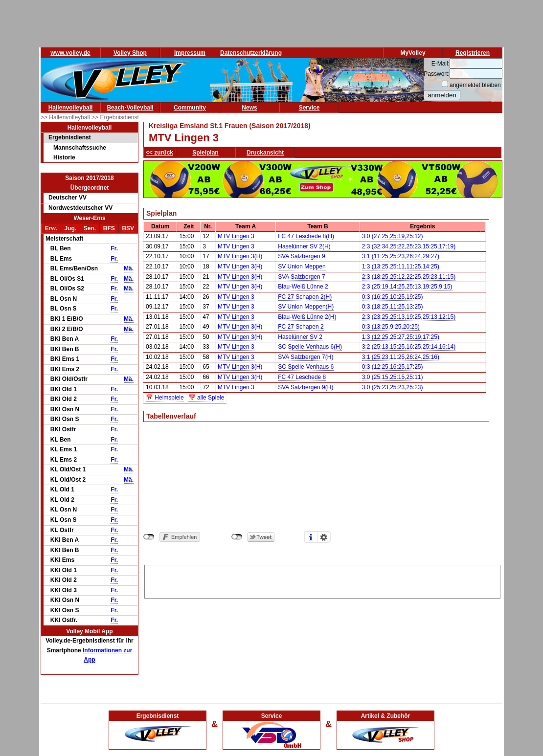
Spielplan (205, 153)
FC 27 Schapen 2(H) (305, 297)
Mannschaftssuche (80, 148)
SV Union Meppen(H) (306, 307)
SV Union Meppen (302, 267)
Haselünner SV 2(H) (304, 246)
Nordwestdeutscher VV (80, 208)
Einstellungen (324, 537)
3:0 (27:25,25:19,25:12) (393, 236)
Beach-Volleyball (130, 108)
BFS (109, 228)
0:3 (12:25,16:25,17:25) (393, 367)
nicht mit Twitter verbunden (237, 537)
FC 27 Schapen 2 (301, 327)
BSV (128, 228)
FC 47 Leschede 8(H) (306, 236)
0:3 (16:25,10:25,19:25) (393, 297)
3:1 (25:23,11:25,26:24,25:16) (401, 357)
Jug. (70, 228)
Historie (64, 157)
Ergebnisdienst (70, 137)
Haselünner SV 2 (300, 337)
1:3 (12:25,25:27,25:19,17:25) (401, 337)
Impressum (190, 53)
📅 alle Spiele (206, 398)
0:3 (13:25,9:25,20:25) (391, 327)
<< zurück (159, 153)
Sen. (90, 228)
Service (309, 108)
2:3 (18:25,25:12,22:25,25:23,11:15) (409, 277)
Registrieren (473, 53)
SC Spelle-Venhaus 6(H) (310, 347)
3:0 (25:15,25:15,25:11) (393, 377)
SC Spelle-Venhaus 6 (306, 367)
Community (190, 108)
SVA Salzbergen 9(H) (305, 387)
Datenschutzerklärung (251, 53)
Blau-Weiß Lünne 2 (303, 287)
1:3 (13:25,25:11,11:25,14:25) (401, 267)
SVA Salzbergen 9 (302, 256)
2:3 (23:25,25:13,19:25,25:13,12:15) (409, 317)
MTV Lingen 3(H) (240, 256)
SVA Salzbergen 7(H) (305, 357)
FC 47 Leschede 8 (302, 377)
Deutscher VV (68, 198)
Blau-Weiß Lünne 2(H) (307, 317)
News (249, 108)
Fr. (114, 248)
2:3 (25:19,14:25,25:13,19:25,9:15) (407, 287)
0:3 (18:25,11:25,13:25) (393, 307)
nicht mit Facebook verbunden (149, 537)
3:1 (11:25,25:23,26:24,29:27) (401, 256)
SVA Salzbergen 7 (302, 277)
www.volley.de (70, 53)
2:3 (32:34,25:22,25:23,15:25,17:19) (409, 246)
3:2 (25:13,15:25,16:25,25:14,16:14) (409, 347)
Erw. (51, 228)
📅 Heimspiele (165, 398)
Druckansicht (265, 153)
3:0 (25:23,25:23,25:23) (393, 387)
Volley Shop (130, 53)
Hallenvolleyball (71, 108)
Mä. (129, 268)
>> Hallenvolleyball (66, 117)
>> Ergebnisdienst (115, 117)
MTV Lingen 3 (236, 236)
